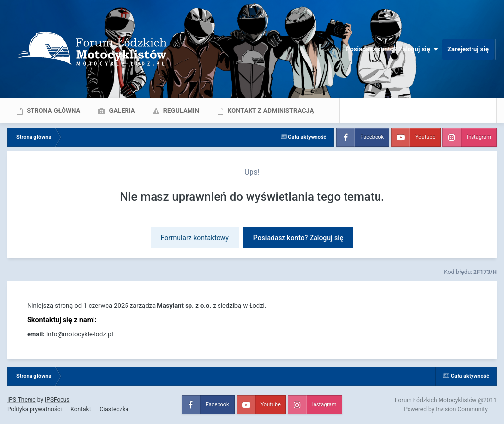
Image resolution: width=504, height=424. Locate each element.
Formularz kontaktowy (195, 238)
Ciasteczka (114, 409)
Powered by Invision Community (446, 409)
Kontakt (80, 409)
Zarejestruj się (468, 49)
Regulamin (180, 110)
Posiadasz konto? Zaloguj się (392, 49)
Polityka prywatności (34, 409)
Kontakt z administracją (270, 110)
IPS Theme (22, 400)
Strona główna (53, 110)
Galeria (121, 110)
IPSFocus (57, 400)
